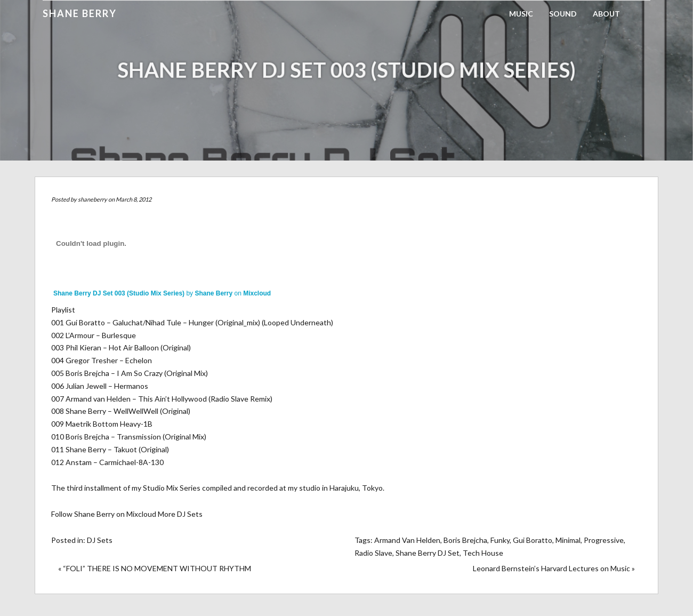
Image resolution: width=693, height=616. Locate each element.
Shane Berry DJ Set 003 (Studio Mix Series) (119, 293)
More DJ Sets (180, 514)
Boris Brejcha (465, 540)
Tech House (483, 553)
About (606, 14)
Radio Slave (373, 553)
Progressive (604, 540)
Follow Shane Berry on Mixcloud (104, 514)
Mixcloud (257, 293)
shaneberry (92, 199)
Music (521, 14)
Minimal (568, 540)
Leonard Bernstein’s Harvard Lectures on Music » (554, 568)
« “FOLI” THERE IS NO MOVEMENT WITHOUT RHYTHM (155, 568)
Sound (563, 14)
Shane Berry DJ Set (428, 553)
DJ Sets (100, 540)
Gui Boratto (533, 540)
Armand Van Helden (407, 540)
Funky (500, 540)
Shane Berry (80, 13)
